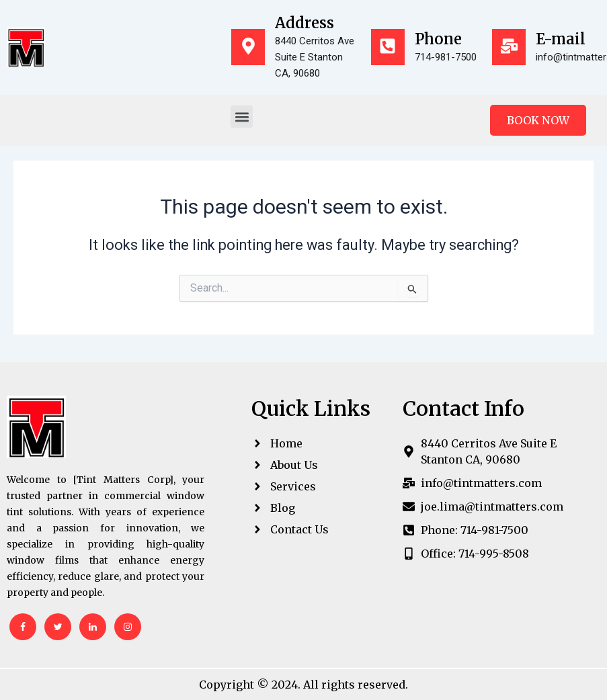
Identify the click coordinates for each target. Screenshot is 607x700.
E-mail (561, 39)
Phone (438, 39)
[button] (242, 117)
